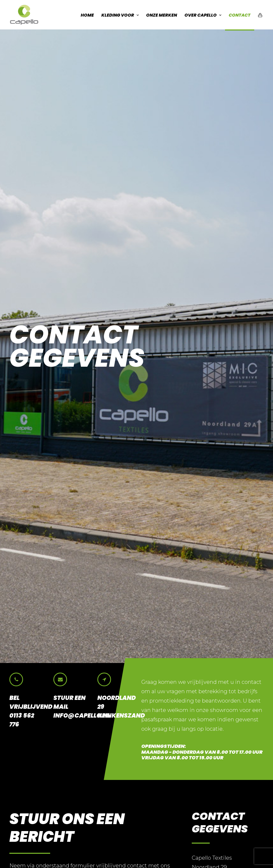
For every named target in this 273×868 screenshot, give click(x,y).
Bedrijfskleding (160, 760)
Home (87, 15)
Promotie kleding (163, 786)
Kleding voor (120, 15)
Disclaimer (42, 854)
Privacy (18, 854)
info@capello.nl (218, 421)
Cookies (67, 854)
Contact (240, 15)
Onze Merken (162, 15)
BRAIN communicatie (126, 854)
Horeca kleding (161, 769)
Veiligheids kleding (165, 777)
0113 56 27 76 (214, 412)
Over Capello (203, 15)
